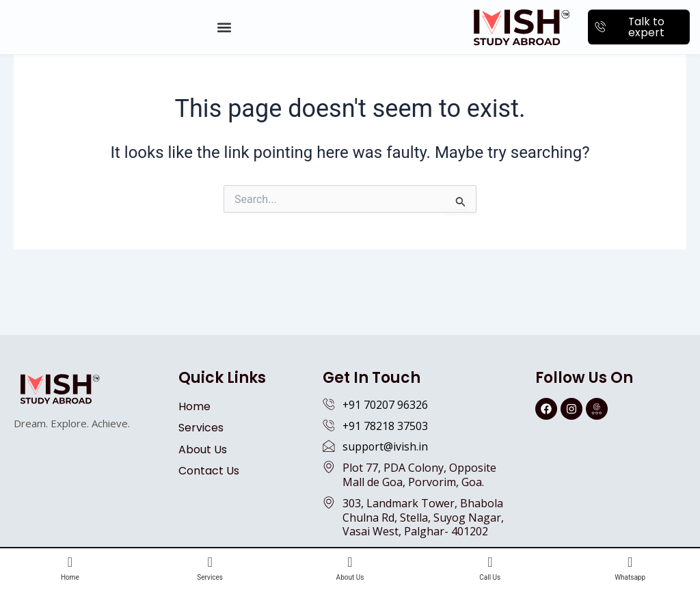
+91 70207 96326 (386, 405)
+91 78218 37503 (386, 426)
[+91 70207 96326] (329, 404)
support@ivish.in (386, 446)
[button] (224, 27)
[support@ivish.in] (329, 446)
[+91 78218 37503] (329, 425)
